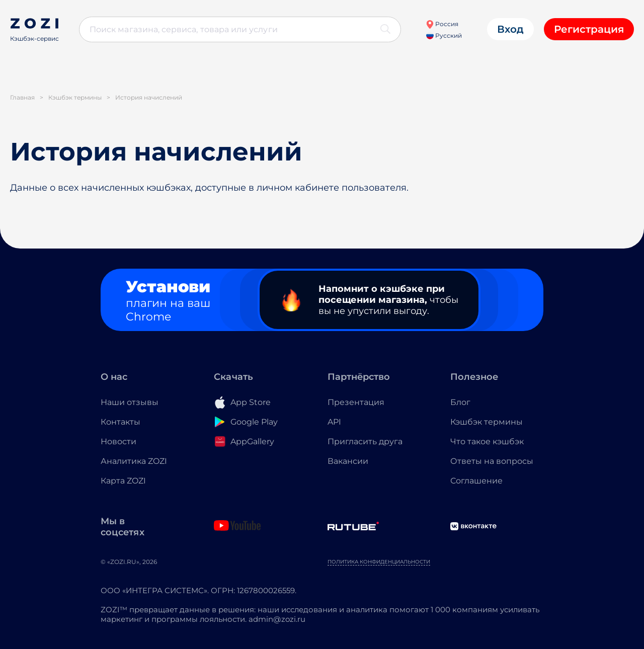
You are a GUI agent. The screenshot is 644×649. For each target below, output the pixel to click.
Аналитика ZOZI (134, 461)
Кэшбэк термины (487, 422)
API (334, 422)
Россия (442, 24)
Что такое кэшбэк (487, 441)
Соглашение (476, 481)
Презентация (356, 402)
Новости (118, 441)
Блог (460, 402)
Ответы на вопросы (492, 461)
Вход (510, 29)
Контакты (120, 422)
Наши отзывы (130, 402)
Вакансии (348, 461)
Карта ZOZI (123, 481)
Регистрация (589, 29)
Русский (444, 35)
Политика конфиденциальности (379, 562)
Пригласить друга (365, 441)
